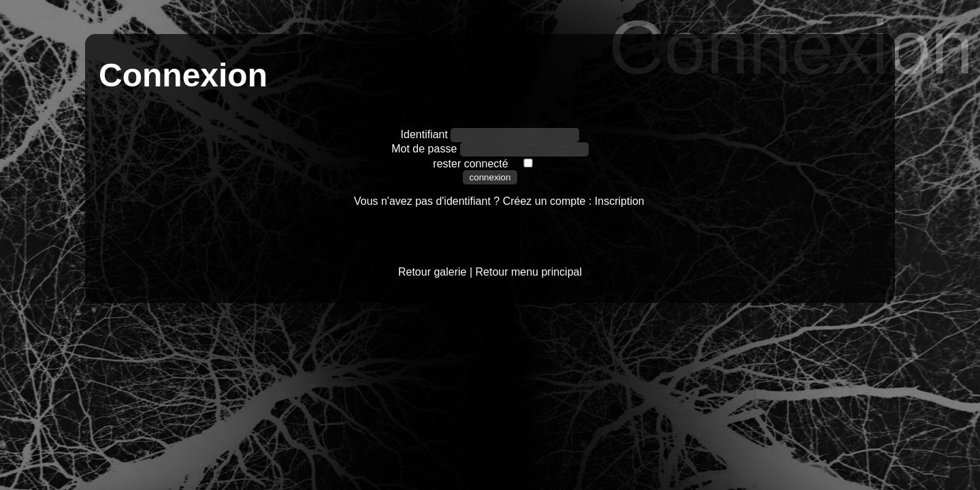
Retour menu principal (529, 272)
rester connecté (470, 164)
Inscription (620, 201)
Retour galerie (432, 272)
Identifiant (426, 134)
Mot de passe (426, 149)
